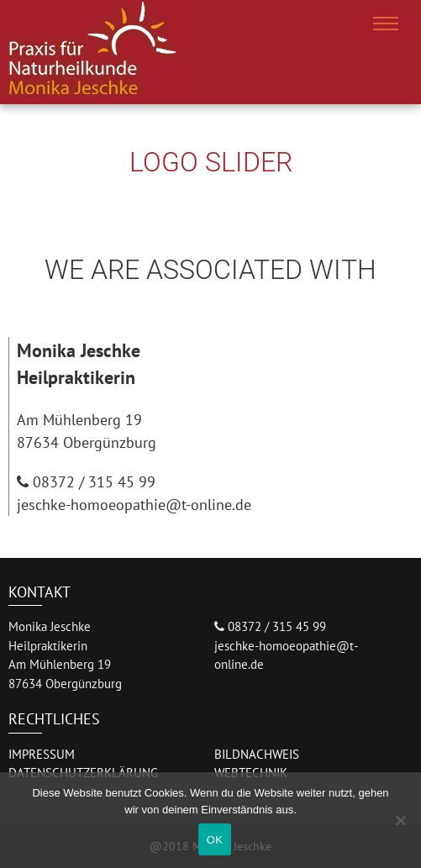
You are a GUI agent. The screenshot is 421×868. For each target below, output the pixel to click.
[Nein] (400, 820)
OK (215, 840)
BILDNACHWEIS (257, 754)
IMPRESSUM (42, 754)
